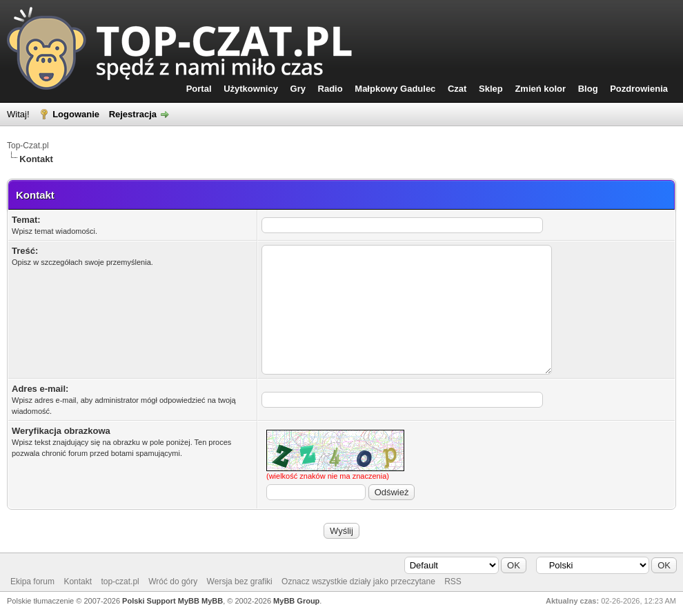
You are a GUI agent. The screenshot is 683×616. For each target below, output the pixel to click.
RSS (453, 582)
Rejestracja (133, 114)
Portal (199, 89)
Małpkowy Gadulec (395, 89)
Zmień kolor (540, 89)
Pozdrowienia (639, 89)
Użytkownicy (251, 89)
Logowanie (76, 114)
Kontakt (78, 582)
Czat (457, 89)
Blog (588, 89)
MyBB (212, 601)
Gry (298, 89)
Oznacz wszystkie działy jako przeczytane (358, 582)
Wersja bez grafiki (240, 582)
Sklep (491, 89)
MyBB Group (296, 601)
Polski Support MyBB (161, 601)
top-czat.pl (120, 582)
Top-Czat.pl (28, 146)
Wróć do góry (173, 582)
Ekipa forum (32, 582)
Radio (330, 89)
